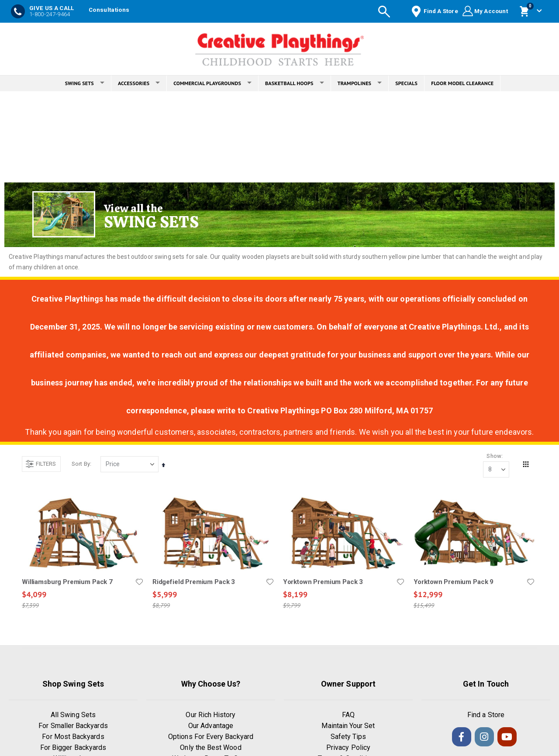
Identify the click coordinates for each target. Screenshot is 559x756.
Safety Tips (349, 737)
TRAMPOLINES (360, 83)
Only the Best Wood (210, 748)
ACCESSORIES (139, 83)
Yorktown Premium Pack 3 (323, 582)
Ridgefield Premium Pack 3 (194, 582)
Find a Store (486, 715)
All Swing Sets (73, 715)
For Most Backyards (73, 737)
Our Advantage (211, 726)
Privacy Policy (348, 748)
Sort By (81, 464)
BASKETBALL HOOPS (295, 83)
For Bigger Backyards (73, 748)
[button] (139, 582)
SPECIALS (406, 83)
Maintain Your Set (348, 726)
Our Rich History (210, 715)
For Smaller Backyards (73, 726)
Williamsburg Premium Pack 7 (67, 582)
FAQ (348, 715)
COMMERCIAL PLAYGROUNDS (212, 83)
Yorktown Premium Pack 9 (453, 582)
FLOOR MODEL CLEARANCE (462, 83)
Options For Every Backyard (211, 737)
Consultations (109, 10)
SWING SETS (85, 83)
